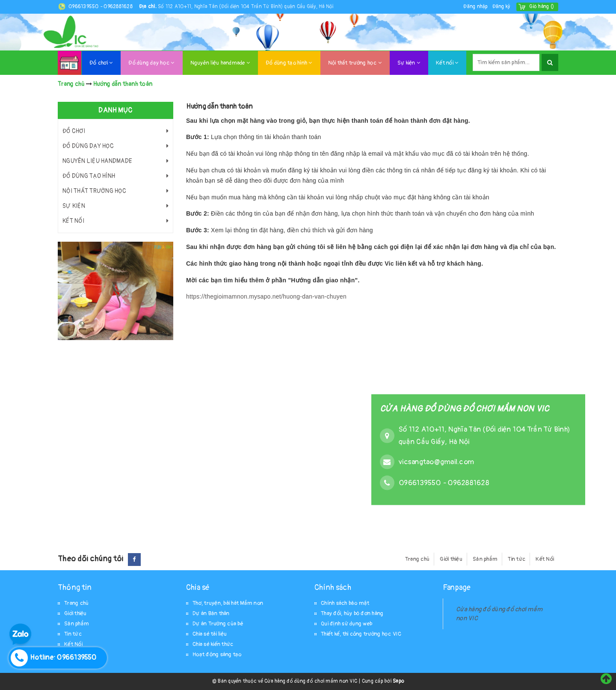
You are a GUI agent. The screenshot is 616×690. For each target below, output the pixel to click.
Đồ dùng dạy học (151, 63)
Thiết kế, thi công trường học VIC (361, 634)
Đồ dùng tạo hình (289, 63)
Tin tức (517, 559)
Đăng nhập (475, 7)
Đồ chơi (101, 63)
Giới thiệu (451, 559)
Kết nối (447, 63)
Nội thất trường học (355, 63)
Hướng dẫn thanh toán (219, 107)
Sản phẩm (485, 559)
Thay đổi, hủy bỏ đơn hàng (352, 613)
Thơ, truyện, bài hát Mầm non (228, 603)
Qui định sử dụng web (346, 624)
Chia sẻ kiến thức (213, 644)
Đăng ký (501, 7)
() (542, 7)
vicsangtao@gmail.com (436, 461)
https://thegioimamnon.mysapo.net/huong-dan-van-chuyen (266, 296)
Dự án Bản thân (211, 613)
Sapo (398, 681)
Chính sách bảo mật (345, 603)
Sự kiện (409, 63)
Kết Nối (545, 559)
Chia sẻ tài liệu (210, 634)
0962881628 (118, 7)
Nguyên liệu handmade (220, 63)
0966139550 (84, 7)
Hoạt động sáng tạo (217, 654)
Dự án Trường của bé (218, 624)
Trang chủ (417, 559)
